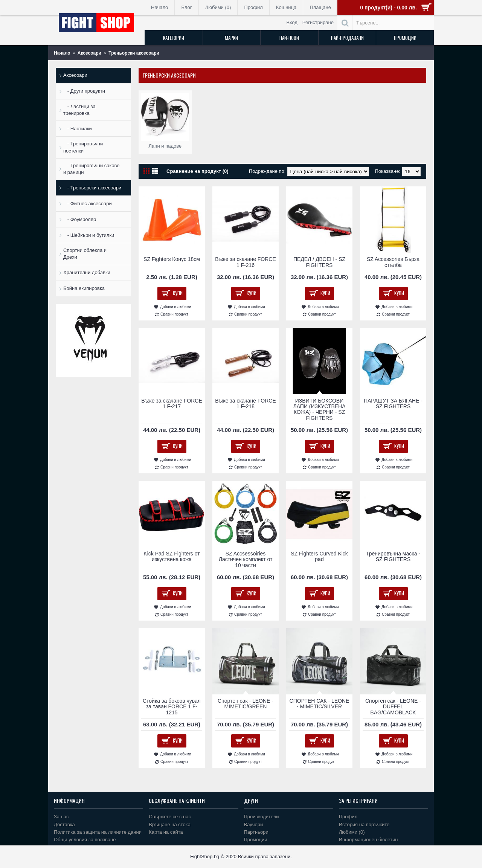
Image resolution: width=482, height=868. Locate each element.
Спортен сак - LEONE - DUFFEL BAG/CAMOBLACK (393, 707)
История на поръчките (364, 825)
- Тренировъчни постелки (83, 147)
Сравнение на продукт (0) (198, 171)
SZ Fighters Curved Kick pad (319, 556)
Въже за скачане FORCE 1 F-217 (172, 403)
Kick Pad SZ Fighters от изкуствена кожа (172, 556)
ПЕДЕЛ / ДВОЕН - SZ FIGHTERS (319, 262)
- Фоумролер (80, 219)
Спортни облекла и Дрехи (85, 254)
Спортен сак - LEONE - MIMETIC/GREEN (246, 704)
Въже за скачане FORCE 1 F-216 (246, 262)
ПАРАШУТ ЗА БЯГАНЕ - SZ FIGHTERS (393, 403)
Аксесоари (75, 75)
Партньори (256, 832)
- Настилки (78, 129)
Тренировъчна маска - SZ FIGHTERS (393, 556)
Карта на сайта (166, 832)
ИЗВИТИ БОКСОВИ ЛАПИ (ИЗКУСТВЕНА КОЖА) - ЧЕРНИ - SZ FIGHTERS (319, 409)
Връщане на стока (170, 825)
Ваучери (254, 825)
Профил (348, 817)
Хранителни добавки (87, 272)
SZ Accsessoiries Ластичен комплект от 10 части (246, 559)
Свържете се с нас (170, 817)
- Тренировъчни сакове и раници (92, 169)
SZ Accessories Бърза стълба (393, 262)
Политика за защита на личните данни (98, 832)
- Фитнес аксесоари (88, 204)
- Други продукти (84, 91)
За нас (61, 817)
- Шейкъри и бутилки (89, 235)
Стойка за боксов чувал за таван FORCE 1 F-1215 (172, 707)
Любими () (352, 832)
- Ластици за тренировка (79, 110)
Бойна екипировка (84, 288)
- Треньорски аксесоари (92, 188)
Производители (262, 817)
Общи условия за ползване (85, 840)
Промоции (256, 840)
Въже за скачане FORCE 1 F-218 (246, 403)
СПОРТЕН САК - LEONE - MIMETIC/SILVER (320, 704)
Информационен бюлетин (368, 840)
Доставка (64, 825)
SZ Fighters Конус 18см (172, 259)
